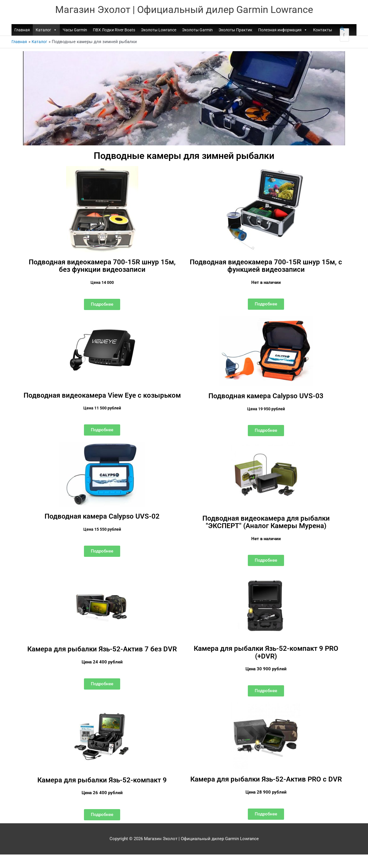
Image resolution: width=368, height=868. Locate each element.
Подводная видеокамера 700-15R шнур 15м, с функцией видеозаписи (266, 266)
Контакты (323, 31)
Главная (22, 31)
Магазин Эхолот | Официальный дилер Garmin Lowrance (184, 10)
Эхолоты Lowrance (159, 31)
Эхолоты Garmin (197, 31)
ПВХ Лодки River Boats (114, 31)
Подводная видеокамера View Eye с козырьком (102, 399)
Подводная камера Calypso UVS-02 (102, 523)
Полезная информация (283, 31)
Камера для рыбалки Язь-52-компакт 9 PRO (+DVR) (266, 659)
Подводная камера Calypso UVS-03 (266, 396)
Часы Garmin (75, 31)
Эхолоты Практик (235, 31)
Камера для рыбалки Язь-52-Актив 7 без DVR (102, 659)
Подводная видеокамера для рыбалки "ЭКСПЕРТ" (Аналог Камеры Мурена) (266, 529)
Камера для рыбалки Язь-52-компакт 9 (102, 787)
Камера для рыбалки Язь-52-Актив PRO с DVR (266, 790)
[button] (342, 30)
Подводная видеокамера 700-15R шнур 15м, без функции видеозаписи (102, 266)
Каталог (46, 31)
